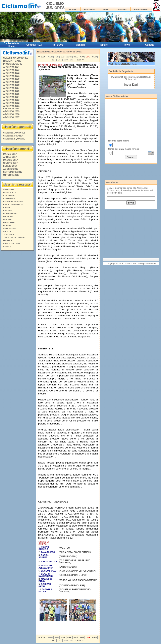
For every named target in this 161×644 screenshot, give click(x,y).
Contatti (150, 45)
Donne (73, 9)
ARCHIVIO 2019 (11, 82)
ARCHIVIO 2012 (11, 103)
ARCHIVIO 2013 (11, 100)
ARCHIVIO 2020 (11, 79)
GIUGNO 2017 (10, 163)
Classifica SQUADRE (14, 139)
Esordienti (89, 9)
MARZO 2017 (10, 154)
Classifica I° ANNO (13, 136)
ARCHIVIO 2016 (11, 91)
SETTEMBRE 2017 (13, 172)
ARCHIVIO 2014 (11, 97)
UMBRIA (8, 241)
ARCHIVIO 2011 (11, 106)
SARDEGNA (10, 229)
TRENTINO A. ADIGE (14, 238)
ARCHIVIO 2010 (11, 108)
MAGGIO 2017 (11, 160)
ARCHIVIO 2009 (11, 111)
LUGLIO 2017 (10, 166)
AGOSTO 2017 (11, 169)
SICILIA (7, 232)
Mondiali (81, 45)
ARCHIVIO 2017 (11, 88)
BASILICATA (10, 193)
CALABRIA (9, 196)
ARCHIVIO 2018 (11, 85)
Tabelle (104, 45)
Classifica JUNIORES (14, 133)
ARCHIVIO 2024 (11, 67)
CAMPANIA (9, 199)
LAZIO (7, 208)
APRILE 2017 (10, 157)
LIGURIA (8, 211)
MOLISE (7, 220)
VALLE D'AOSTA (12, 244)
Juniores (122, 9)
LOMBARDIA (10, 214)
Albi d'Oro (57, 45)
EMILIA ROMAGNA (13, 202)
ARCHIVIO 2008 (11, 114)
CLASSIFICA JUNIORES (16, 58)
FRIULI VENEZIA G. (13, 205)
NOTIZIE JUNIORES (123, 64)
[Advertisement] (17, 313)
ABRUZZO (9, 190)
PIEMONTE (9, 223)
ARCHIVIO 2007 (11, 117)
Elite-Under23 (141, 9)
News (127, 45)
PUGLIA (7, 226)
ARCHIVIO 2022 (11, 73)
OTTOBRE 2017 (11, 175)
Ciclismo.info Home (11, 45)
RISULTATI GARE (12, 61)
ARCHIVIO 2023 (11, 70)
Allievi (106, 9)
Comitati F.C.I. (34, 45)
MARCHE (8, 217)
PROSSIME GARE (13, 64)
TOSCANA (9, 235)
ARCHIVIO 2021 (11, 76)
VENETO (8, 247)
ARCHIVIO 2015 (11, 94)
